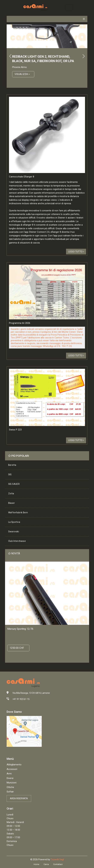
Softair (10, 792)
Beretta (12, 465)
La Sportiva (14, 522)
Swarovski (14, 532)
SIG (10, 474)
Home (36, 864)
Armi (9, 774)
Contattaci (58, 864)
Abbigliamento (14, 765)
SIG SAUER (14, 484)
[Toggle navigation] (69, 7)
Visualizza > (22, 74)
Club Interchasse (17, 541)
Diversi (10, 778)
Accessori (12, 769)
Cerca (46, 864)
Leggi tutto (76, 252)
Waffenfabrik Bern (18, 512)
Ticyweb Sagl (57, 859)
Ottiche (10, 787)
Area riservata (19, 798)
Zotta (11, 493)
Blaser (12, 503)
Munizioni (12, 783)
